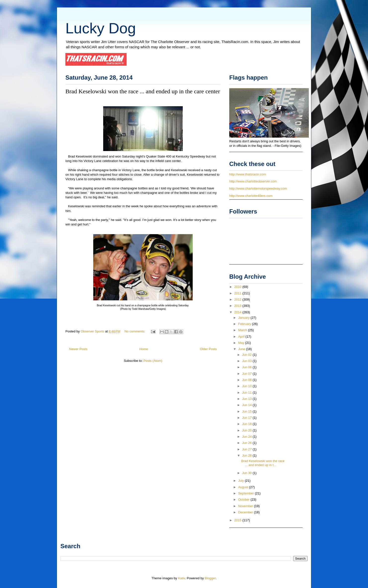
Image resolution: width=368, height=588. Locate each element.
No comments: (135, 331)
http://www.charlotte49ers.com (251, 196)
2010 (238, 287)
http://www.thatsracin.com (248, 174)
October (244, 500)
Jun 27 (247, 449)
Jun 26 (247, 443)
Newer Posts (78, 349)
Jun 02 (247, 355)
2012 (238, 299)
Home (144, 349)
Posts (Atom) (153, 361)
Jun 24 (247, 437)
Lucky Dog (101, 28)
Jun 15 (247, 411)
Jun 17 (247, 418)
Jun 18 (247, 424)
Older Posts (208, 349)
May (242, 343)
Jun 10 (247, 386)
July (242, 481)
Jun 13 (247, 399)
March (243, 330)
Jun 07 (247, 374)
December (246, 512)
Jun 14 (247, 405)
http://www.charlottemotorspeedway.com (258, 188)
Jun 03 (247, 361)
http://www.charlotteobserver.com (253, 181)
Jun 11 (247, 393)
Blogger (210, 578)
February (245, 324)
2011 (238, 293)
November (246, 506)
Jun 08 (247, 380)
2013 (238, 306)
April (242, 337)
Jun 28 (247, 455)
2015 (238, 520)
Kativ (182, 578)
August (244, 487)
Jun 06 (247, 367)
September (247, 493)
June (242, 349)
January (244, 318)
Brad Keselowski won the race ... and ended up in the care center (143, 91)
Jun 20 (247, 430)
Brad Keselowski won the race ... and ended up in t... (263, 463)
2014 (238, 312)
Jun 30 (247, 473)
